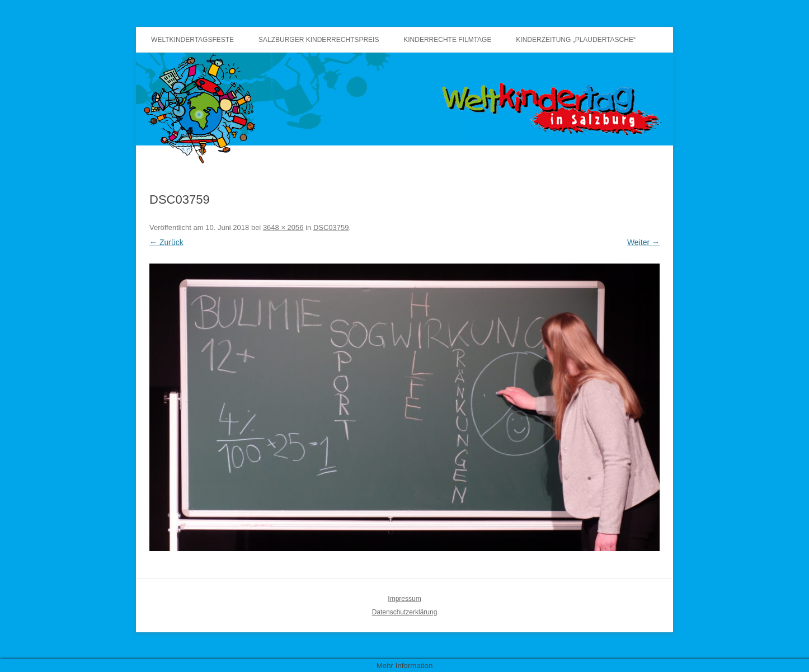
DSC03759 (331, 227)
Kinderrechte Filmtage (447, 40)
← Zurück (166, 242)
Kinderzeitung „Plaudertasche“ (576, 40)
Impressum (404, 599)
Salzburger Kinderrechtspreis (319, 40)
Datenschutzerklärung (405, 612)
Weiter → (643, 242)
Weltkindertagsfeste (192, 40)
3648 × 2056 (283, 227)
